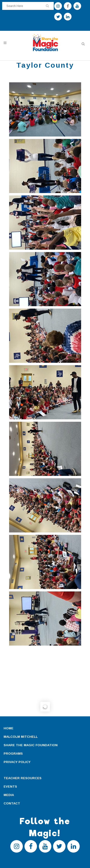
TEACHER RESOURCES (23, 778)
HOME (9, 728)
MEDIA (9, 795)
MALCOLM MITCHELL (21, 737)
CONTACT (12, 803)
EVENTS (10, 787)
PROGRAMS (13, 754)
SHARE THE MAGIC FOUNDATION (31, 745)
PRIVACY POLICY (17, 762)
